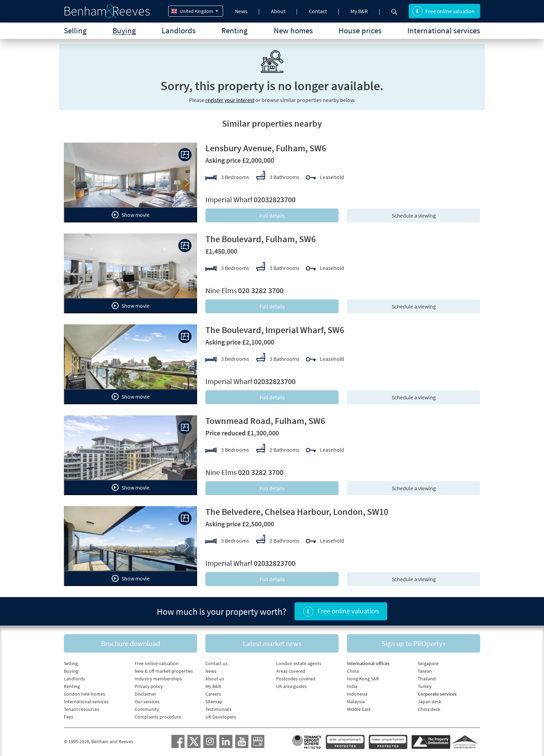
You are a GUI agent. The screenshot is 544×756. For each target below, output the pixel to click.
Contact (318, 11)
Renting (235, 30)
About (278, 11)
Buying (124, 30)
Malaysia (356, 702)
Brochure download (131, 643)
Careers (213, 694)
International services (444, 30)
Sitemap (214, 702)
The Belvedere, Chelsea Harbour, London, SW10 (297, 512)
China (353, 671)
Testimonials (218, 709)
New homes (293, 30)
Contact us (216, 663)
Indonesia (357, 694)
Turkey (425, 686)
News (241, 11)
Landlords (179, 30)
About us (215, 679)
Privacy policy (149, 686)
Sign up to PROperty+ (414, 643)
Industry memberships (158, 679)
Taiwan (425, 671)
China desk (429, 709)
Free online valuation (443, 11)
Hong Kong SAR (363, 679)
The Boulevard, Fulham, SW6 (261, 239)
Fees (69, 717)
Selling (75, 30)
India (352, 686)
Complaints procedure (158, 717)
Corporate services (437, 694)
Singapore (428, 663)
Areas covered (291, 671)
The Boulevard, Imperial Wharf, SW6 (275, 330)
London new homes (84, 694)
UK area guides (291, 686)
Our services (147, 702)
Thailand (427, 679)
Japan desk (430, 702)
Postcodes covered (296, 679)
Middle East (359, 709)
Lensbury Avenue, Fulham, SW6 (266, 148)
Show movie (131, 215)
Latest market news (272, 643)
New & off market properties (164, 671)
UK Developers (221, 717)
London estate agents (299, 663)
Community (147, 709)
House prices (360, 30)
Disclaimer (145, 694)
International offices (368, 663)
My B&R (359, 11)
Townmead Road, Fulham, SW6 (265, 421)
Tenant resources (82, 709)
